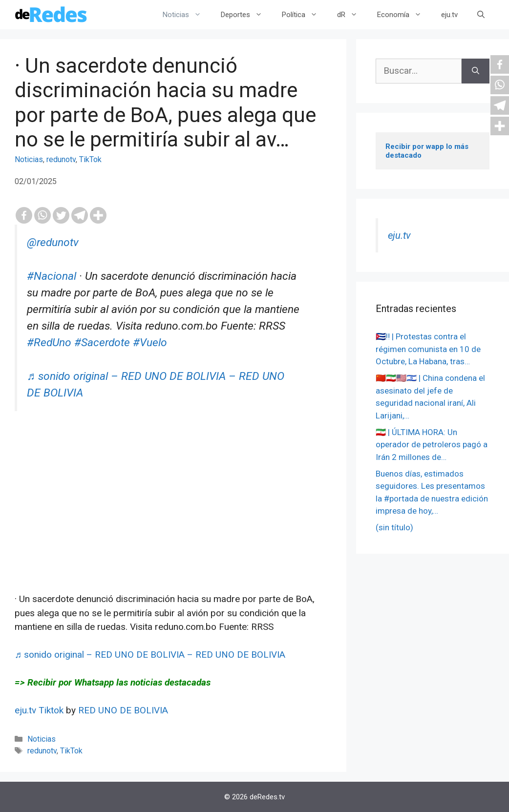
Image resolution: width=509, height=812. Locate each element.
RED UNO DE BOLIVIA (123, 710)
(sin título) (394, 527)
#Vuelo (150, 343)
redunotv (61, 159)
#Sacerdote (102, 343)
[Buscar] (476, 71)
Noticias (187, 15)
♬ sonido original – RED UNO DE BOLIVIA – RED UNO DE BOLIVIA (150, 655)
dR (352, 15)
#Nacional (52, 276)
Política (305, 15)
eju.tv (449, 15)
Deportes (246, 15)
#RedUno (49, 343)
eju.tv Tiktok (40, 710)
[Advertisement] (173, 524)
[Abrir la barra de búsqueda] (481, 15)
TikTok (90, 159)
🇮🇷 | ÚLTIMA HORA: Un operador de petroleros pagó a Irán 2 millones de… (432, 445)
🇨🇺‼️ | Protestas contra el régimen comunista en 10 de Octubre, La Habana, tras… (428, 349)
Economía (404, 15)
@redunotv (53, 242)
